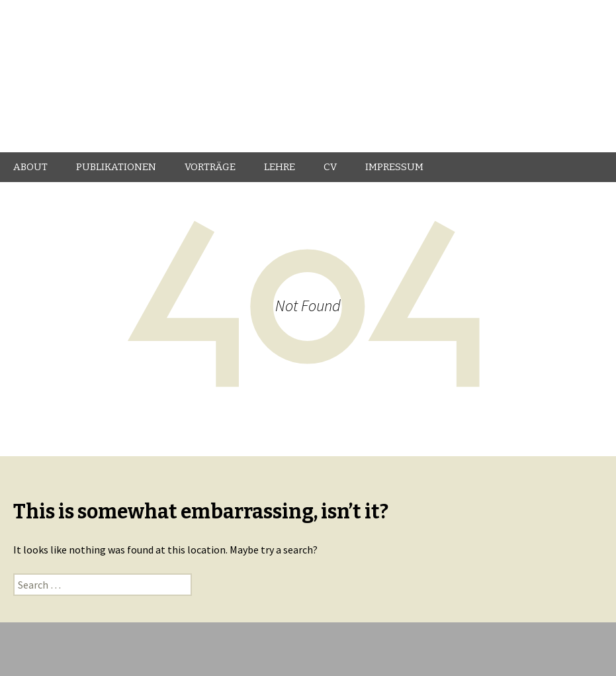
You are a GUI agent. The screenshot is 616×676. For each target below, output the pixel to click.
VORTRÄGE (210, 167)
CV (330, 167)
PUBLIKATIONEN (116, 167)
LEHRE (280, 167)
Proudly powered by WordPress (308, 652)
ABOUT (30, 167)
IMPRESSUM (394, 167)
